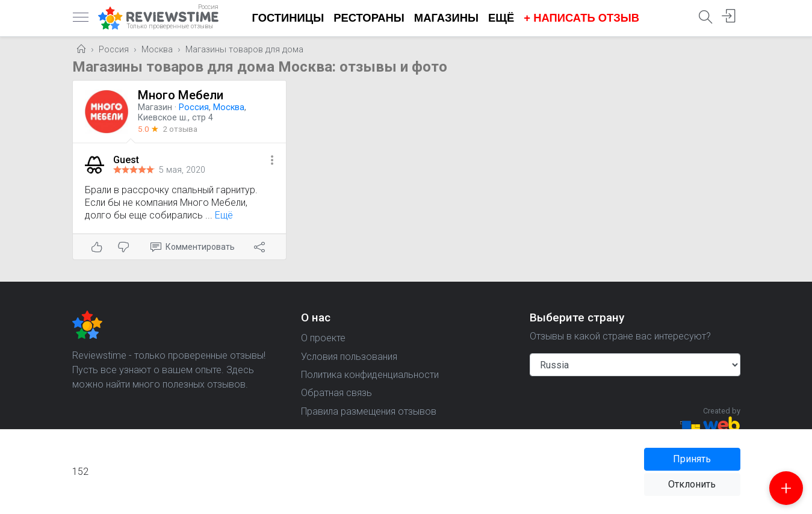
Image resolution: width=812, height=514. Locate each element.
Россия (114, 50)
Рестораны (369, 18)
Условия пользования (349, 357)
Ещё (501, 18)
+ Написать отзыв (581, 18)
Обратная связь (336, 393)
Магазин (155, 107)
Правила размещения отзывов (369, 411)
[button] (272, 161)
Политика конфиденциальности (370, 375)
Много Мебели (181, 95)
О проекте (323, 338)
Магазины (446, 18)
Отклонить (692, 484)
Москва (157, 50)
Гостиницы (288, 18)
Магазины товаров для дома (244, 50)
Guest (126, 160)
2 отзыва (180, 129)
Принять (692, 459)
